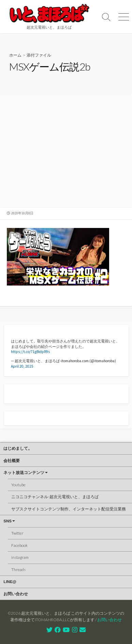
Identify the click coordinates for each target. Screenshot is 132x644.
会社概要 (12, 461)
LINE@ (10, 582)
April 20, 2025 (22, 366)
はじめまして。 (18, 448)
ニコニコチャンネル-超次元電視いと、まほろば (55, 497)
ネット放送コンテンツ (24, 473)
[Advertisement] (66, 151)
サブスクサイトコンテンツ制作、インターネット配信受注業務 (69, 509)
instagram (20, 557)
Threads (18, 570)
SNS (8, 521)
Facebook (19, 545)
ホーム (15, 55)
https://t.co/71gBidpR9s (30, 352)
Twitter (17, 533)
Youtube (18, 485)
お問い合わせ (16, 594)
